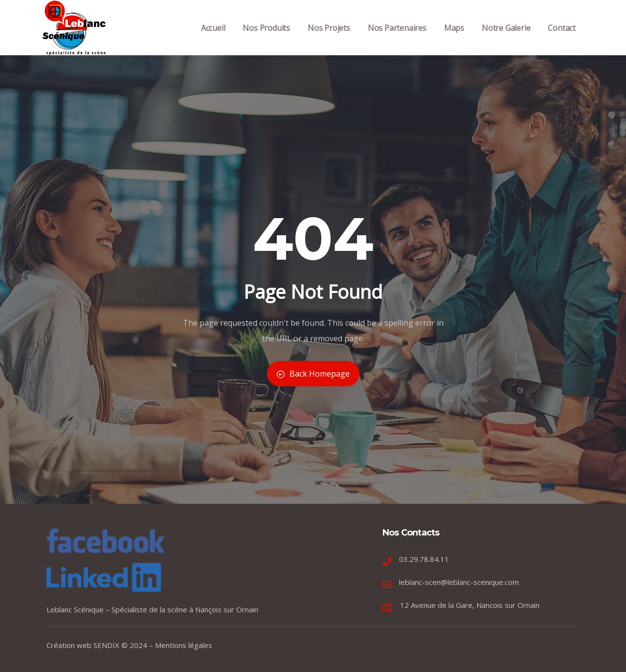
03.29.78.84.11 (424, 559)
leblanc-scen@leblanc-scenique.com (459, 582)
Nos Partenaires (397, 38)
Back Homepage (313, 374)
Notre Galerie (506, 38)
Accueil (213, 38)
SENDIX (106, 645)
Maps (454, 38)
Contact (562, 38)
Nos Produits (266, 38)
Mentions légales (184, 645)
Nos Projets (329, 38)
